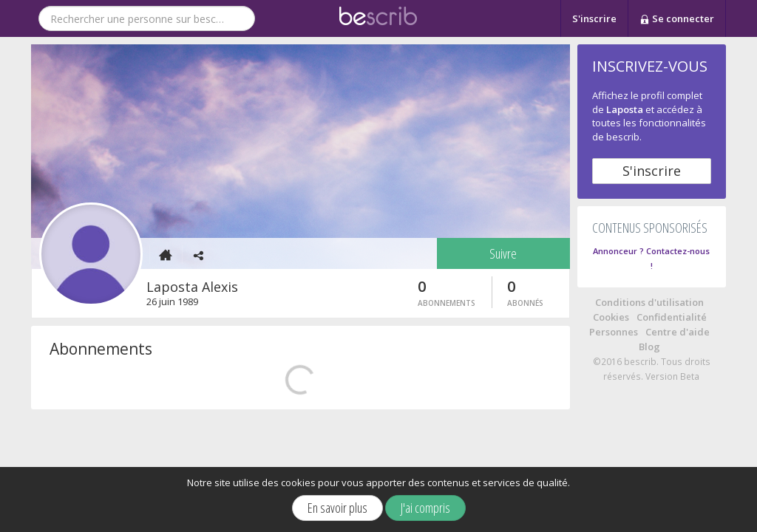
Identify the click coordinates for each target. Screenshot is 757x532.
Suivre (503, 253)
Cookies (611, 317)
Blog (649, 347)
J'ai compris (425, 508)
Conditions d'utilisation (649, 302)
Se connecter (677, 19)
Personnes (614, 332)
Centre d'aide (678, 332)
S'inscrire (594, 18)
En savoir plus (337, 508)
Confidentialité (672, 317)
